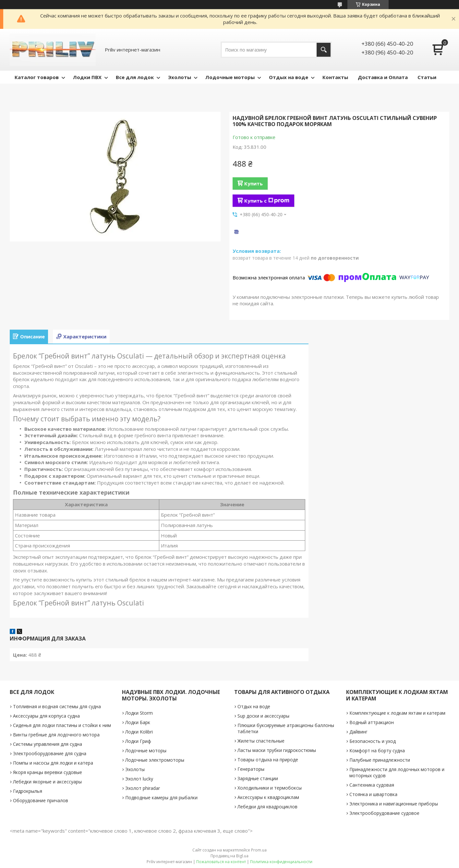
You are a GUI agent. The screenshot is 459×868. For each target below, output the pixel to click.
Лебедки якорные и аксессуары (47, 782)
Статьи (427, 77)
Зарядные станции (258, 778)
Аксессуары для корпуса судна (46, 716)
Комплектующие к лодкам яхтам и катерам (397, 713)
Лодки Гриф (138, 741)
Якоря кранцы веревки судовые (48, 772)
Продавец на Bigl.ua (229, 856)
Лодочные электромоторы (155, 760)
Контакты (335, 77)
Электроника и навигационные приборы (394, 804)
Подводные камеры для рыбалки (161, 798)
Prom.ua (259, 850)
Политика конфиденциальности (281, 862)
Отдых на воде (289, 77)
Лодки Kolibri (139, 732)
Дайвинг (358, 732)
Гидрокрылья (28, 791)
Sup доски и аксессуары (263, 716)
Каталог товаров (37, 77)
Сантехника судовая (372, 785)
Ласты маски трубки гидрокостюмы (277, 750)
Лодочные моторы (230, 77)
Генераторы (251, 769)
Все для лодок (135, 77)
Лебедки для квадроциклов (267, 807)
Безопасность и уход (373, 741)
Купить (254, 183)
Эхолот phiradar (143, 788)
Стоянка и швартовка (373, 794)
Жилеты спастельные (261, 741)
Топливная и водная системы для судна (57, 706)
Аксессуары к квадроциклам (268, 797)
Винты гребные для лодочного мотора (56, 735)
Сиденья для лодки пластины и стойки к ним (62, 725)
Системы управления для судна (48, 744)
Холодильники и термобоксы (270, 788)
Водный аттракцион (372, 722)
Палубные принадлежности (380, 760)
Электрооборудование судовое (384, 813)
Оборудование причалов (41, 800)
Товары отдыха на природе (268, 760)
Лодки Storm (139, 713)
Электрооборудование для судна (50, 753)
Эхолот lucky (139, 779)
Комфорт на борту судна (377, 751)
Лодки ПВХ (87, 77)
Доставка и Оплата (383, 77)
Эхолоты (180, 77)
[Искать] (324, 50)
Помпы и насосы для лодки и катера (53, 763)
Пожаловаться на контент (221, 862)
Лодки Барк (138, 722)
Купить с (267, 201)
